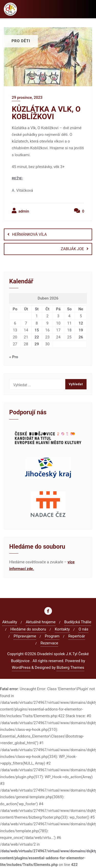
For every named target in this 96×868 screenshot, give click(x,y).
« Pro (14, 357)
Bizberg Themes (70, 668)
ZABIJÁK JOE (72, 249)
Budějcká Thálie (78, 622)
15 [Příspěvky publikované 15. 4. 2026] (37, 330)
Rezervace (49, 643)
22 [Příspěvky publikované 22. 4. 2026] (37, 337)
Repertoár (77, 636)
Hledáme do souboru (28, 629)
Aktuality (10, 622)
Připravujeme (25, 636)
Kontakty (62, 629)
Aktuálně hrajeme (41, 622)
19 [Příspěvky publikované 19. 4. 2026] (81, 330)
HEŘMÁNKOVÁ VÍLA (29, 234)
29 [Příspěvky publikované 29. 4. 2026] (37, 344)
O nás (83, 629)
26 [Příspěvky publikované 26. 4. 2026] (81, 337)
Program (52, 636)
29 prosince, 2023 (27, 98)
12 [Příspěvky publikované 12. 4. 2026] (81, 323)
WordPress (21, 668)
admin (20, 211)
